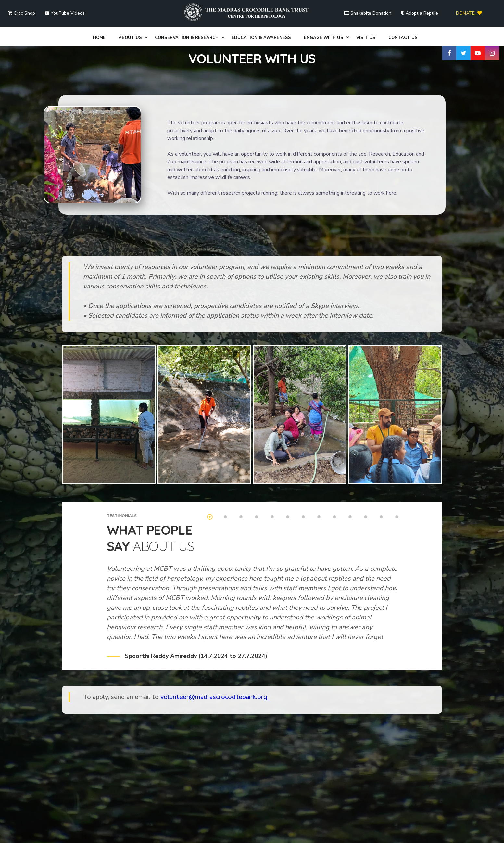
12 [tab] (381, 479)
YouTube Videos (65, 13)
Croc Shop (22, 13)
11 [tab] (366, 479)
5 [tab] (272, 479)
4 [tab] (257, 479)
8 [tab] (319, 479)
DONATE (469, 13)
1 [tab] (210, 479)
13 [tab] (397, 479)
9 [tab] (334, 479)
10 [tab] (350, 479)
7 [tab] (303, 479)
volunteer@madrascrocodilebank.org (214, 659)
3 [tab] (241, 479)
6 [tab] (288, 479)
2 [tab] (225, 479)
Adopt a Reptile (420, 13)
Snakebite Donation (368, 13)
